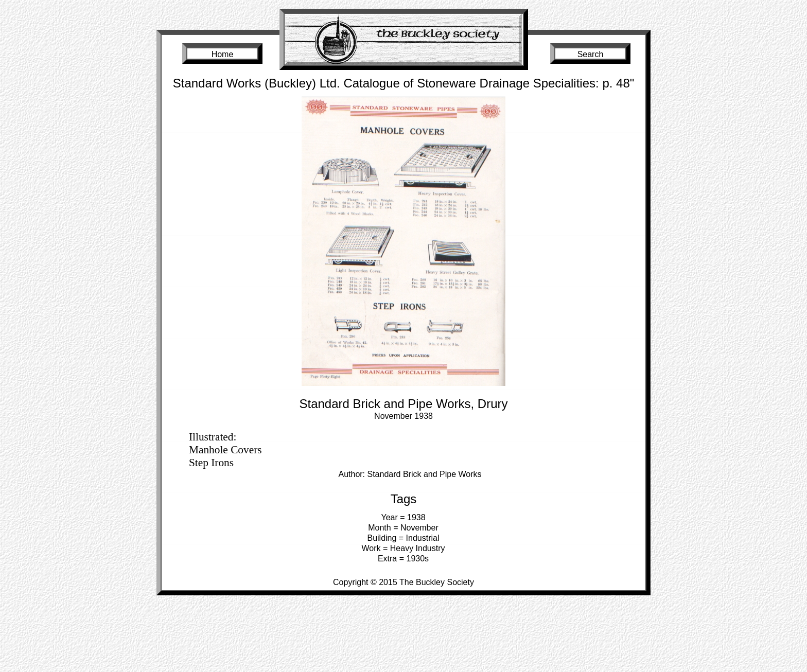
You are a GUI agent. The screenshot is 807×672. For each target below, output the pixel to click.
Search (591, 54)
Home (223, 54)
